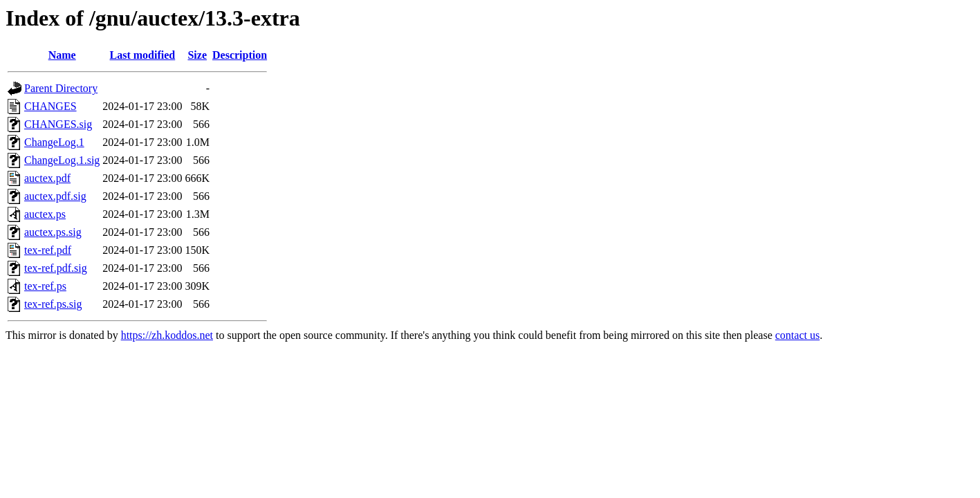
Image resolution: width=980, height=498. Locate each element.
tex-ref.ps (45, 286)
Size (197, 55)
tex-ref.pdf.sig (56, 268)
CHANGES (50, 106)
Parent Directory (61, 88)
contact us (797, 335)
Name (62, 55)
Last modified (143, 55)
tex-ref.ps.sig (53, 304)
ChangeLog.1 (54, 142)
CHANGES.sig (58, 124)
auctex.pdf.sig (55, 196)
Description (240, 55)
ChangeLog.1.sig (62, 160)
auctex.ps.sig (53, 232)
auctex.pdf (47, 178)
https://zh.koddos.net (167, 335)
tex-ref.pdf (48, 250)
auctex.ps (45, 214)
